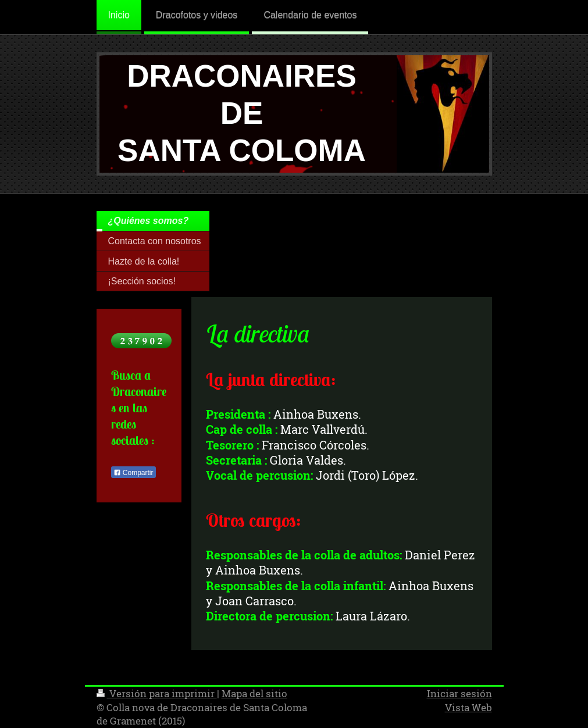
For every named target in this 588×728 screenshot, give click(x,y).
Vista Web (468, 707)
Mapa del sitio (254, 693)
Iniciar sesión (459, 693)
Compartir (133, 473)
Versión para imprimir (157, 693)
